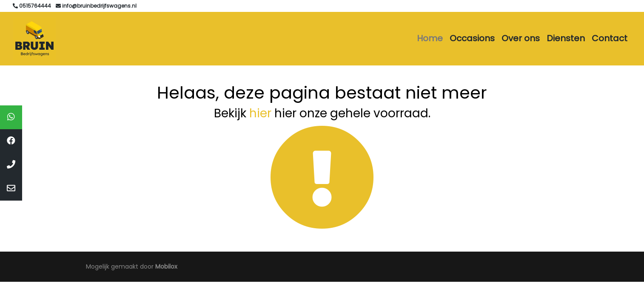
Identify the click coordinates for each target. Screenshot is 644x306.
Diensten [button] (566, 38)
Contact (610, 38)
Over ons (521, 38)
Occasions (472, 38)
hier (260, 113)
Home (430, 38)
